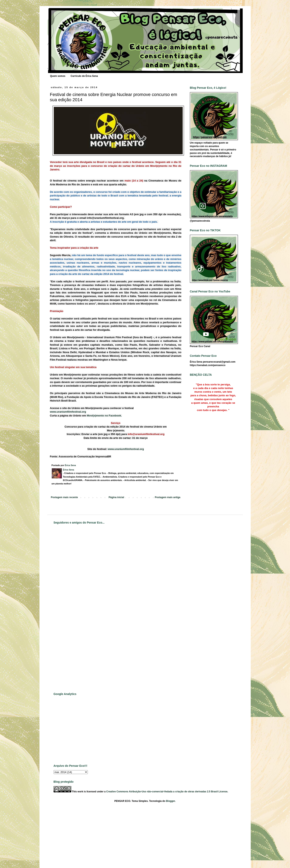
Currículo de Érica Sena (84, 76)
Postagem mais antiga (168, 497)
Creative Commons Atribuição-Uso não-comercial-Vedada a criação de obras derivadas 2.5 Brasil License (167, 792)
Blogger (170, 801)
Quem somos (58, 76)
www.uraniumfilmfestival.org (68, 412)
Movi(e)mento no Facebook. (104, 416)
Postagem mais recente (64, 497)
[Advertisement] (70, 625)
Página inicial (116, 497)
